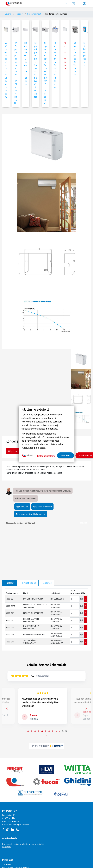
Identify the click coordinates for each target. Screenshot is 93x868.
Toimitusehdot (9, 845)
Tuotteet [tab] (10, 535)
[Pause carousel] (46, 687)
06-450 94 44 (13, 773)
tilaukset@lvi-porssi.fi (19, 776)
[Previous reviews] (7, 660)
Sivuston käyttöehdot (32, 839)
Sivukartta (43, 845)
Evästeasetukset (27, 845)
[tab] (28, 683)
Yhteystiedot (8, 826)
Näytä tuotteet (17, 451)
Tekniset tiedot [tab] (28, 535)
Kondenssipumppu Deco (56, 14)
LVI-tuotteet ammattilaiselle (16, 819)
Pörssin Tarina (9, 823)
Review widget (38, 698)
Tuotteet (19, 14)
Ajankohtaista (10, 790)
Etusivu (8, 14)
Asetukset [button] (66, 455)
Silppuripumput (34, 14)
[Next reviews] (86, 660)
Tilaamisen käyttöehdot (56, 839)
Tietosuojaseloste (10, 839)
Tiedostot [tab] (46, 535)
